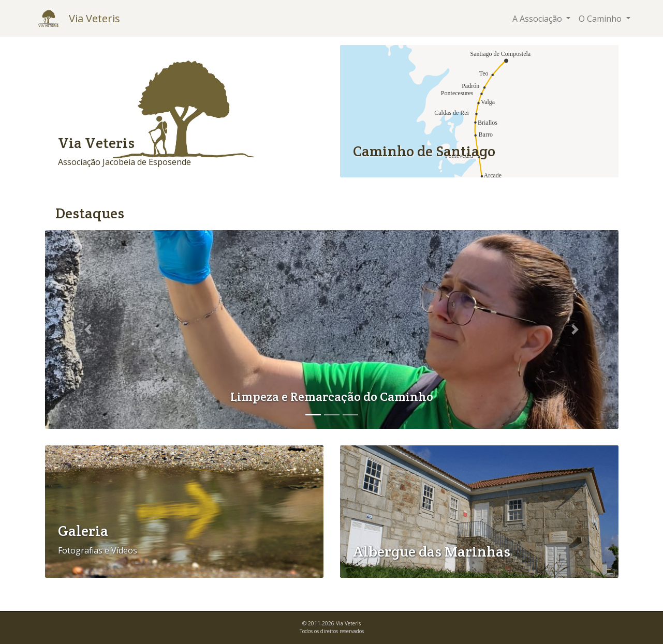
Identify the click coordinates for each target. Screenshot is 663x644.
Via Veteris (94, 18)
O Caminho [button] (601, 19)
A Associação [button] (538, 19)
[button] (88, 330)
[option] (332, 330)
